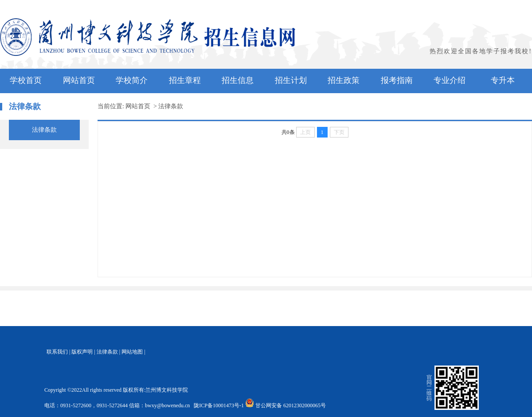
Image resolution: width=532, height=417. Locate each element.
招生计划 (291, 80)
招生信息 (238, 80)
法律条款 (44, 130)
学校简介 (132, 80)
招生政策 (344, 80)
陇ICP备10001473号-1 (218, 405)
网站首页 (79, 80)
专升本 (503, 80)
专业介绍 (450, 80)
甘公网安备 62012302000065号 (286, 405)
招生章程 (185, 80)
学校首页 (26, 80)
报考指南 (397, 80)
